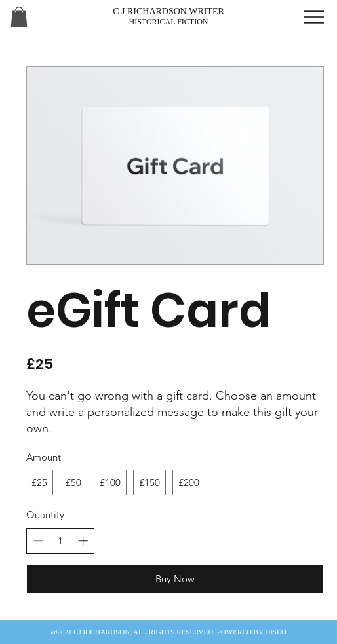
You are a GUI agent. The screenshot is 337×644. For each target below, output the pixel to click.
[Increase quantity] (83, 541)
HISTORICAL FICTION (168, 22)
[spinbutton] (61, 541)
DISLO (275, 632)
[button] (19, 17)
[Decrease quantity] (38, 541)
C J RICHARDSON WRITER (168, 11)
